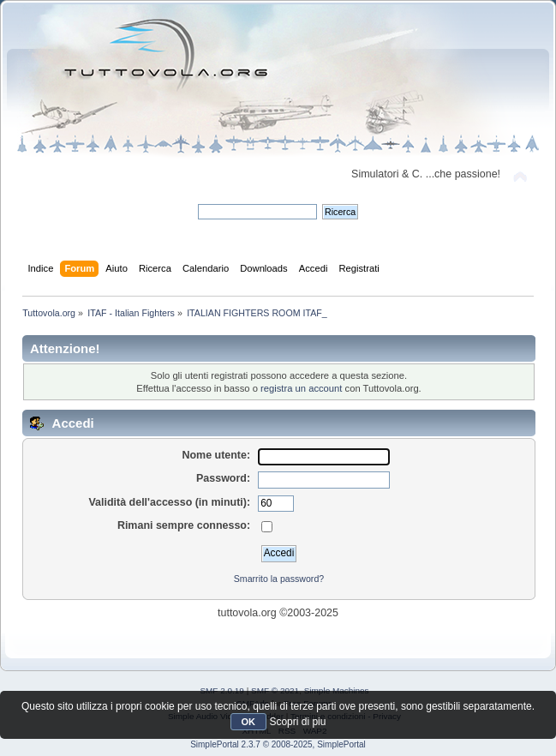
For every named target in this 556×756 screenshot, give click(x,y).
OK (249, 722)
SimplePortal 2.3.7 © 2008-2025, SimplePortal (278, 744)
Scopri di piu (297, 722)
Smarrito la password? (279, 579)
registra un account (301, 388)
